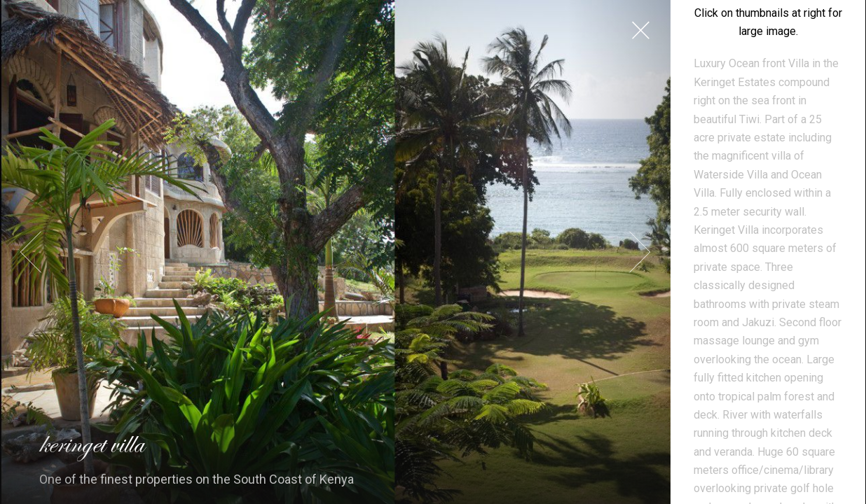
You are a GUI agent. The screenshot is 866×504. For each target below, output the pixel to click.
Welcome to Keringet (768, 406)
